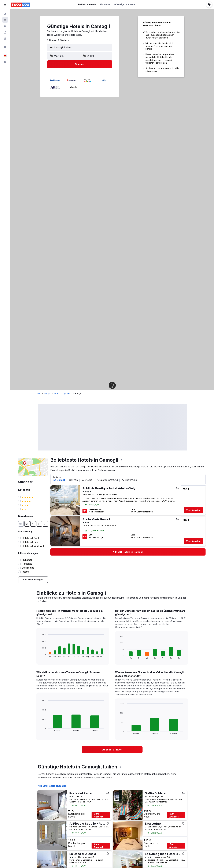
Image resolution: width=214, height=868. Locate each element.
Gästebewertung (107, 480)
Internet (26, 572)
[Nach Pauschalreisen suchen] (5, 32)
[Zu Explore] (5, 39)
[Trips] (5, 47)
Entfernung (129, 480)
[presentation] (121, 460)
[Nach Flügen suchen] (5, 14)
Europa (47, 393)
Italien (57, 393)
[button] (5, 5)
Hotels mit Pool (30, 538)
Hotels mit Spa (30, 542)
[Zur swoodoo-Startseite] (20, 5)
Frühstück (27, 560)
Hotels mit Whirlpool (33, 546)
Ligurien (66, 393)
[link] (33, 580)
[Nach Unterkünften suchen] (5, 20)
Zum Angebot (193, 510)
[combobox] (59, 40)
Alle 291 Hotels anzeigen (52, 786)
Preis (73, 480)
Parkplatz (27, 564)
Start (38, 393)
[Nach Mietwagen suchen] (5, 26)
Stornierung (28, 568)
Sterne (87, 480)
